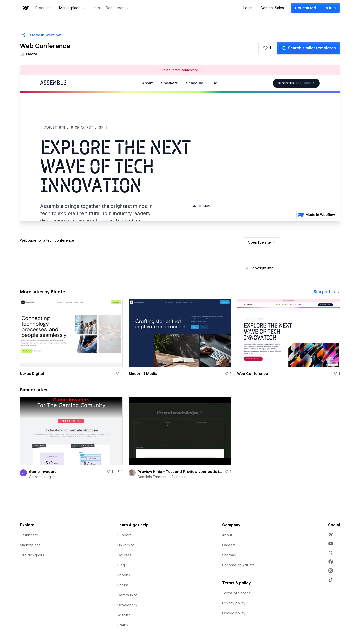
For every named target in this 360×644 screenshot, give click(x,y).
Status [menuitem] (123, 625)
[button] (44, 8)
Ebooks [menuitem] (124, 575)
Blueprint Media (143, 374)
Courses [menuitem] (124, 555)
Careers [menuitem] (229, 545)
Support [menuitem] (124, 535)
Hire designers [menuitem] (32, 555)
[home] (25, 8)
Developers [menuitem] (127, 605)
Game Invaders (43, 472)
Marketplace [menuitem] (30, 545)
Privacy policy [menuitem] (234, 603)
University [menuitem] (126, 545)
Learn (95, 8)
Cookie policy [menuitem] (234, 613)
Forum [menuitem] (123, 585)
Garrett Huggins (42, 477)
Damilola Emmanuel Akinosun (162, 477)
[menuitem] (331, 535)
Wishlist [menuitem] (124, 615)
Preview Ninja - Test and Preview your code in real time (180, 472)
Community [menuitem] (127, 595)
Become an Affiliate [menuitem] (239, 565)
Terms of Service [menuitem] (237, 593)
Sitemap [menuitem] (229, 555)
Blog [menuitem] (121, 565)
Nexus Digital (32, 374)
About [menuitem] (227, 535)
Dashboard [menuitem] (29, 535)
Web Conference (253, 374)
